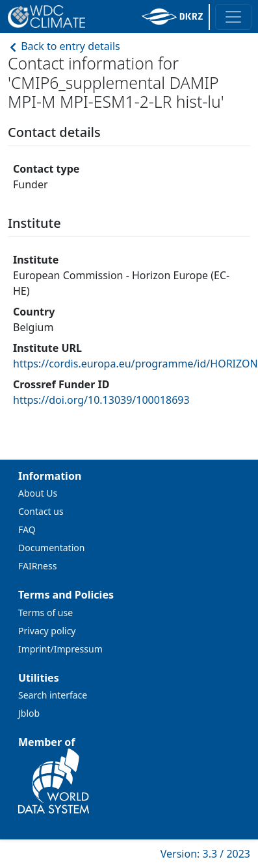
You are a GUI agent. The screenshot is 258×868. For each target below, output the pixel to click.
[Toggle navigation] (233, 17)
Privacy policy (47, 631)
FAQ (27, 529)
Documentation (51, 548)
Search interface (53, 695)
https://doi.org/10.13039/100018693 (101, 400)
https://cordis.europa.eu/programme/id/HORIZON (135, 364)
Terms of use (45, 613)
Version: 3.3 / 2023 (205, 854)
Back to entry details (64, 46)
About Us (38, 493)
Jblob (29, 713)
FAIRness (37, 566)
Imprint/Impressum (60, 649)
